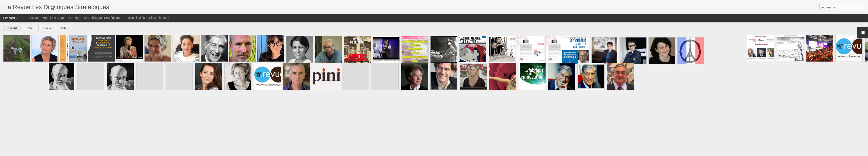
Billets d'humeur (159, 18)
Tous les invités (134, 18)
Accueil (34, 18)
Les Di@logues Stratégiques (102, 18)
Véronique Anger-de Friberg (61, 18)
